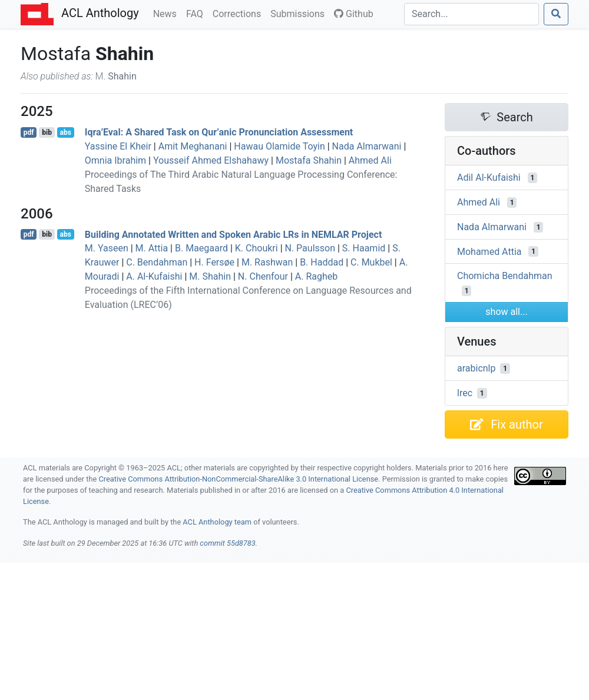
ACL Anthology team (217, 522)
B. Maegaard (201, 248)
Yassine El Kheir (118, 146)
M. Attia (152, 248)
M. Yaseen (107, 248)
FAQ (197, 13)
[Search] (471, 14)
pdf (29, 132)
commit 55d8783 (227, 543)
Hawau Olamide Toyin (279, 146)
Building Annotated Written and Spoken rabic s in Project (234, 234)
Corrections (239, 13)
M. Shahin (210, 276)
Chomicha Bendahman (505, 276)
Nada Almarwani (367, 146)
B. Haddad (322, 262)
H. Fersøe (214, 262)
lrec (465, 393)
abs (65, 132)
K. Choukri (257, 248)
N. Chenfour (263, 276)
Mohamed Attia (489, 251)
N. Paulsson (310, 248)
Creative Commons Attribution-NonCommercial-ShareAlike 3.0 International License (239, 479)
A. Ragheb (316, 276)
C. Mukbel (371, 262)
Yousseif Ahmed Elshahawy (211, 160)
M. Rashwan (267, 262)
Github (354, 14)
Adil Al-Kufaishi (489, 178)
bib (47, 132)
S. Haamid (364, 248)
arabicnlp (476, 368)
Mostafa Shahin (309, 160)
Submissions (300, 13)
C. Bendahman (157, 262)
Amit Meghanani (193, 146)
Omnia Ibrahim (115, 160)
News (167, 13)
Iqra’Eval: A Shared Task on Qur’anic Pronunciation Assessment (219, 132)
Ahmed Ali (370, 160)
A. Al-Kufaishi (154, 276)
